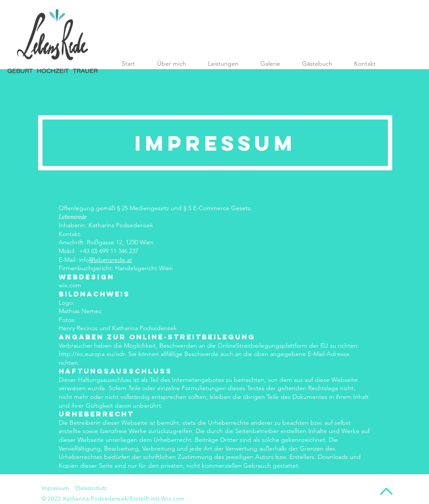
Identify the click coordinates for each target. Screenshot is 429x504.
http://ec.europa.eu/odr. (93, 354)
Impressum (55, 488)
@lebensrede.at (111, 260)
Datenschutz (91, 488)
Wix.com (173, 499)
